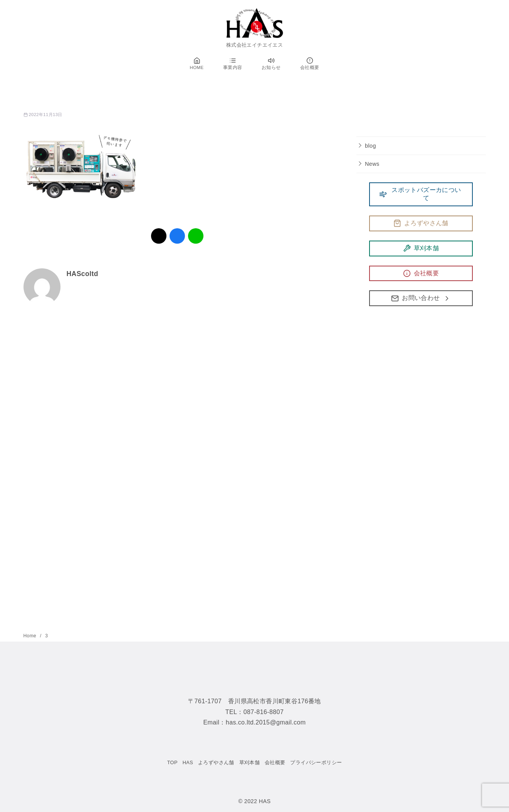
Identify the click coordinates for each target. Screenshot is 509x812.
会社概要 (275, 762)
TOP (172, 762)
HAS (188, 762)
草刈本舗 (250, 762)
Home (31, 636)
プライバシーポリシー (316, 762)
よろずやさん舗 (216, 762)
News (372, 164)
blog (370, 146)
